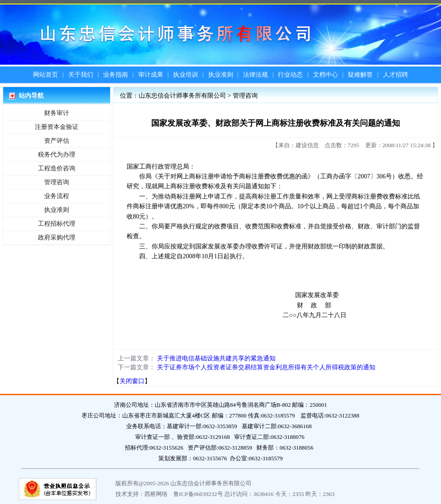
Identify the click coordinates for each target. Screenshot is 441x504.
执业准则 (221, 75)
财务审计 (57, 113)
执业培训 (185, 75)
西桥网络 (156, 494)
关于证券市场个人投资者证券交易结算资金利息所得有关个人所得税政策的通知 (266, 367)
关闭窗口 (132, 381)
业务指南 (115, 75)
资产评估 (57, 141)
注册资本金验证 (57, 127)
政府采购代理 (57, 238)
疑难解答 (360, 75)
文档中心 (326, 75)
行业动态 (290, 75)
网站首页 (45, 75)
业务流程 (57, 196)
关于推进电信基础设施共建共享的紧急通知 (216, 358)
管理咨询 (57, 182)
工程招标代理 (57, 224)
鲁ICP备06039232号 (198, 494)
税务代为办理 (57, 155)
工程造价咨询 (57, 168)
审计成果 (151, 75)
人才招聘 (396, 75)
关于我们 (81, 75)
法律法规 (256, 75)
